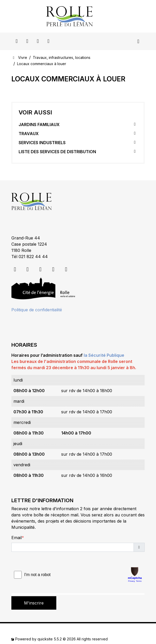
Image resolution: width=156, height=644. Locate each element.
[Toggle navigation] (138, 41)
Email (17, 538)
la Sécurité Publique (104, 355)
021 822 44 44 (33, 257)
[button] (139, 547)
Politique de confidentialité (37, 310)
